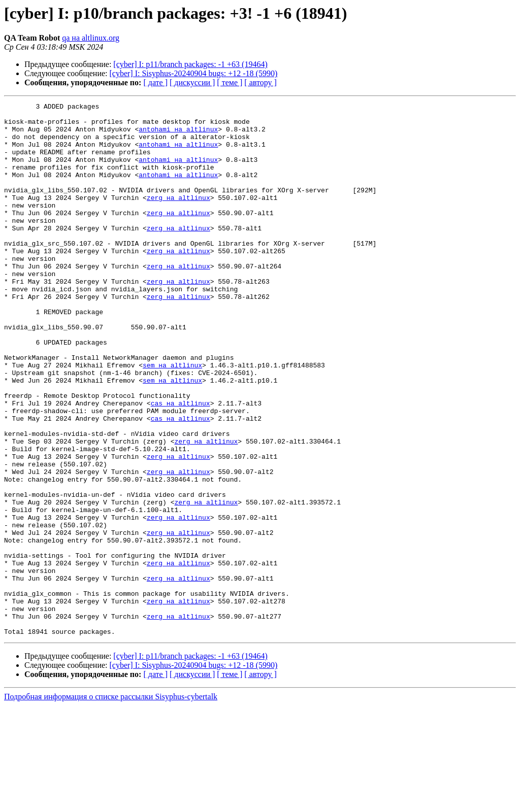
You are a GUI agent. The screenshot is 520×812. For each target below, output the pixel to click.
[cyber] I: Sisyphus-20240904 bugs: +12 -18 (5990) (194, 73)
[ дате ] (155, 82)
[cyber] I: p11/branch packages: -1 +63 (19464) (190, 64)
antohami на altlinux (178, 135)
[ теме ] (230, 82)
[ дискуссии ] (192, 82)
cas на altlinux (181, 464)
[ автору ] (260, 82)
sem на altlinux (172, 418)
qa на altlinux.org (91, 38)
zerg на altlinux (178, 217)
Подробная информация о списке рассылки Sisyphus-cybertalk (111, 803)
